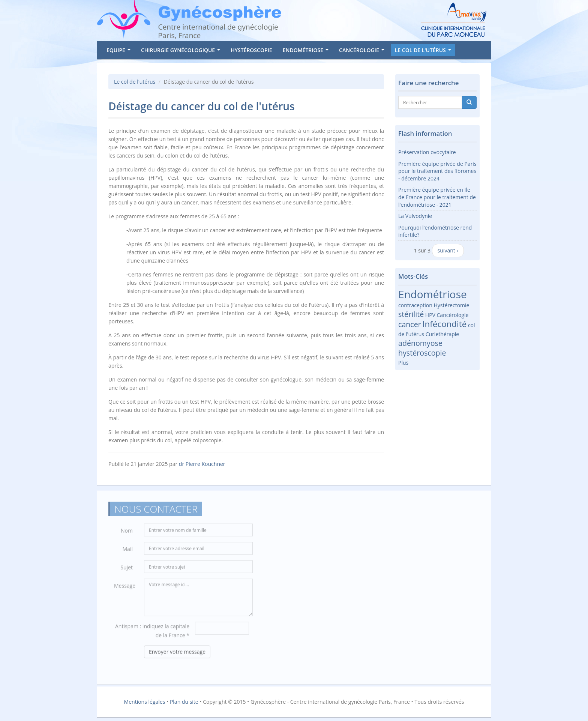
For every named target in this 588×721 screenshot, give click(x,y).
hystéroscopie (422, 353)
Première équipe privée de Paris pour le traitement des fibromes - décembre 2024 (437, 171)
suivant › (448, 250)
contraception (415, 305)
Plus (403, 363)
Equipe (120, 51)
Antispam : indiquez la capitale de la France (152, 633)
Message (125, 588)
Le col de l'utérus (424, 51)
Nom (127, 533)
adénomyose (420, 343)
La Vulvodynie (415, 216)
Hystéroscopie (251, 50)
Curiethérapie (442, 334)
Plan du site (184, 702)
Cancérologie (363, 51)
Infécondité (444, 324)
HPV (430, 315)
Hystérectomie (452, 305)
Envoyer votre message (177, 654)
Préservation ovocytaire (427, 152)
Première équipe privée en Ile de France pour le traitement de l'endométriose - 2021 (437, 197)
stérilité (411, 314)
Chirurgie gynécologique (182, 51)
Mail (128, 551)
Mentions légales (145, 702)
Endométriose (307, 51)
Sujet (127, 570)
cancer (410, 324)
